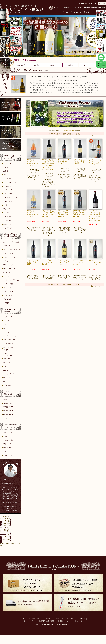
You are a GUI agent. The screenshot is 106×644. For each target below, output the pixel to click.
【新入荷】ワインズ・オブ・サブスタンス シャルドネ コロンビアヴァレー (58, 77)
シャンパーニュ (8, 186)
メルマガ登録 (81, 619)
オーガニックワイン (9, 190)
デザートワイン (8, 194)
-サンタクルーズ (8, 359)
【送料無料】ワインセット (11, 198)
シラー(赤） (7, 261)
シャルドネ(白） (8, 276)
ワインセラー (7, 448)
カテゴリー (70, 621)
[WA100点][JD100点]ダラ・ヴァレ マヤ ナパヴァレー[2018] (80, 214)
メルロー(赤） (7, 246)
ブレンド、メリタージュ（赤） (12, 250)
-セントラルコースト (9, 340)
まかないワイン (8, 217)
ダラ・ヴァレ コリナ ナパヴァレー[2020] (79, 162)
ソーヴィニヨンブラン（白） (12, 280)
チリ (5, 382)
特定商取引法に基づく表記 (47, 621)
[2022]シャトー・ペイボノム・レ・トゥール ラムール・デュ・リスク (33, 214)
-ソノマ (5, 328)
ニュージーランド (8, 374)
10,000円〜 (6, 418)
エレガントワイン (8, 224)
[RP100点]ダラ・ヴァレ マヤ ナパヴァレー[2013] (95, 262)
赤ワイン (6, 167)
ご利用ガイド (50, 619)
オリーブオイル (8, 228)
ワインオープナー (8, 444)
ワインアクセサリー (9, 432)
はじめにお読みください (35, 619)
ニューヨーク (7, 370)
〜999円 (6, 399)
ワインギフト (7, 209)
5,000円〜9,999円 (8, 415)
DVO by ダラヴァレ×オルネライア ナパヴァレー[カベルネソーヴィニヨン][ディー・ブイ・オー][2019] (49, 165)
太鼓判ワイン (7, 163)
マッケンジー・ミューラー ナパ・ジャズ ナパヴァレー (95, 163)
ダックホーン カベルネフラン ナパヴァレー (64, 262)
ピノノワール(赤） (9, 253)
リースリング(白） (9, 284)
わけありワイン (8, 220)
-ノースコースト (8, 321)
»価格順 (72, 131)
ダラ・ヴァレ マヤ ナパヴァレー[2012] (79, 262)
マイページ (60, 619)
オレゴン (6, 366)
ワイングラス (7, 436)
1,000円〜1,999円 (8, 403)
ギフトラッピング (8, 455)
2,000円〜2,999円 (8, 407)
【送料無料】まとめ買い (10, 201)
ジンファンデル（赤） (10, 257)
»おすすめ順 (64, 131)
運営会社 (61, 621)
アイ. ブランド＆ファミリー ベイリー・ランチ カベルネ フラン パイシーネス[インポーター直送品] (95, 216)
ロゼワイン (7, 175)
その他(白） (7, 303)
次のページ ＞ (96, 135)
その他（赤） (7, 272)
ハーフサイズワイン (9, 213)
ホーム (22, 619)
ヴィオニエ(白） (8, 299)
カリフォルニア (8, 317)
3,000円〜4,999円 (8, 411)
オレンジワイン (8, 179)
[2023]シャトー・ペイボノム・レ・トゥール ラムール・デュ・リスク (33, 163)
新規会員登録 (69, 619)
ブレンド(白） (7, 288)
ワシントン (7, 363)
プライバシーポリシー (29, 621)
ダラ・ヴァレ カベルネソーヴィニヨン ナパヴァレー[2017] (49, 214)
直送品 (5, 205)
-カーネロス (7, 332)
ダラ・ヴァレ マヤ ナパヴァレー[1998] (64, 162)
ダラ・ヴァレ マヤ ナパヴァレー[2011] (48, 262)
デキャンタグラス (8, 440)
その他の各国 (7, 385)
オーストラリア (8, 378)
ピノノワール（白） (9, 291)
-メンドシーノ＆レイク (10, 336)
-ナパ (5, 324)
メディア (80, 621)
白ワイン (6, 171)
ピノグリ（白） (8, 295)
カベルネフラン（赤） (10, 269)
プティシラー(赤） (9, 265)
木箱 (5, 451)
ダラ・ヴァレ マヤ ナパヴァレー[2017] (33, 262)
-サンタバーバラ (8, 343)
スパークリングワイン (10, 182)
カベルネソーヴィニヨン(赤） (12, 242)
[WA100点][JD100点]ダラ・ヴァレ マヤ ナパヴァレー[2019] (64, 214)
